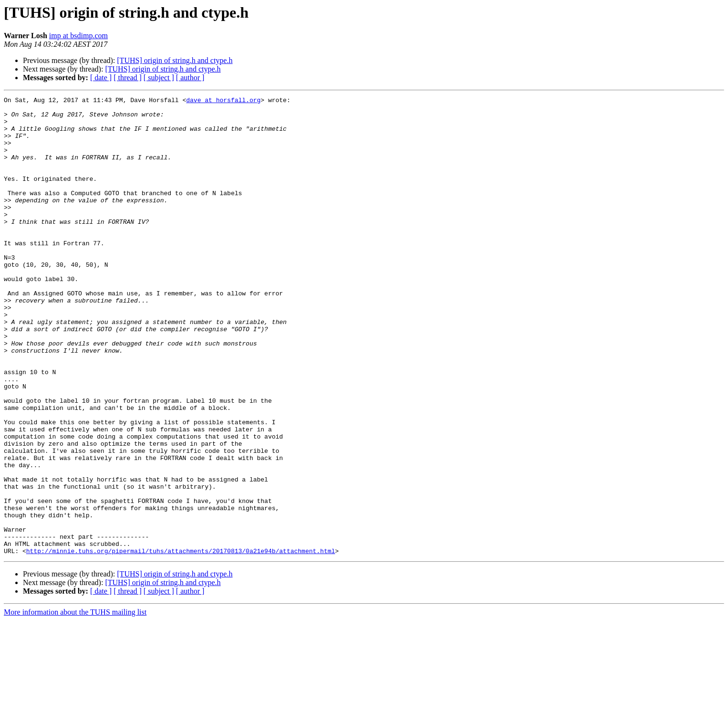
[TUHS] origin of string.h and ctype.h (175, 60)
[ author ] (190, 78)
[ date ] (101, 78)
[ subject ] (159, 78)
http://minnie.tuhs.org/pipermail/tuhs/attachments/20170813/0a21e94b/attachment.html (181, 642)
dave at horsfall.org (223, 101)
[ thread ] (128, 78)
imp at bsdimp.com (78, 36)
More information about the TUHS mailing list (75, 704)
